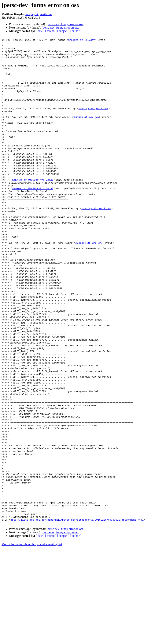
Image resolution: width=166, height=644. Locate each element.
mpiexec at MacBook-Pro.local (33, 208)
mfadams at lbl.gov (81, 40)
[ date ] (40, 31)
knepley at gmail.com (39, 14)
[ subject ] (63, 31)
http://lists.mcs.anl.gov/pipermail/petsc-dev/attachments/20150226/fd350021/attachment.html (77, 616)
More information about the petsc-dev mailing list (32, 641)
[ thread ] (51, 31)
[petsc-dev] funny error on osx (65, 24)
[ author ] (76, 31)
